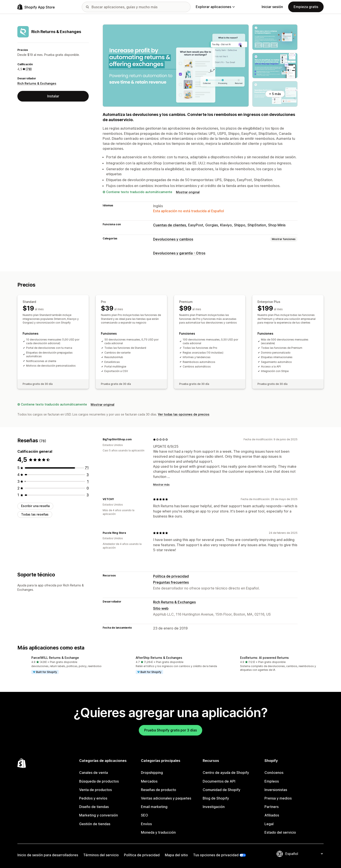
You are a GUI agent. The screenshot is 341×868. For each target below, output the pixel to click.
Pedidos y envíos (93, 798)
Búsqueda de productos (99, 781)
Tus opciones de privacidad (216, 855)
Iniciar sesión (272, 7)
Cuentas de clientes (170, 225)
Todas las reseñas (35, 514)
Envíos (146, 824)
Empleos (272, 781)
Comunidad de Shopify (221, 790)
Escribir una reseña (35, 506)
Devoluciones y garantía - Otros (179, 253)
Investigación (214, 807)
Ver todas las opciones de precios (184, 414)
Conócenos (274, 773)
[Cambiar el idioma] (304, 854)
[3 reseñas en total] (88, 475)
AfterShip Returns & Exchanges (159, 658)
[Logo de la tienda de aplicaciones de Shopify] (36, 7)
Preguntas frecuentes (171, 582)
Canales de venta (94, 773)
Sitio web (161, 608)
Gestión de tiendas (95, 824)
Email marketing (154, 807)
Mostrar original (188, 192)
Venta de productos (95, 790)
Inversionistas (276, 790)
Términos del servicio (101, 855)
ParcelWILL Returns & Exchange (55, 658)
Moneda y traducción (158, 832)
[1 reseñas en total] (88, 481)
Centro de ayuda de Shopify (226, 773)
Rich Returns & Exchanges (37, 83)
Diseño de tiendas (94, 807)
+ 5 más (275, 94)
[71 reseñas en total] (87, 468)
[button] (66, 665)
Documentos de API (219, 781)
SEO (145, 815)
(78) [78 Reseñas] (29, 69)
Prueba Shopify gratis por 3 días (170, 730)
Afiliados (272, 815)
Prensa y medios (278, 798)
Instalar (53, 96)
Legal (269, 824)
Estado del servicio (280, 832)
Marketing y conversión (99, 815)
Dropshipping (152, 773)
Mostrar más (161, 485)
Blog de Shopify (216, 798)
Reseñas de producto (159, 790)
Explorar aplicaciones (215, 7)
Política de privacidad (171, 576)
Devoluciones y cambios (173, 239)
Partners (272, 807)
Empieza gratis (306, 7)
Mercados (149, 781)
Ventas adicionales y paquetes (166, 798)
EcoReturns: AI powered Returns (264, 658)
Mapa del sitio (176, 855)
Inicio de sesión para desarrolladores (48, 855)
